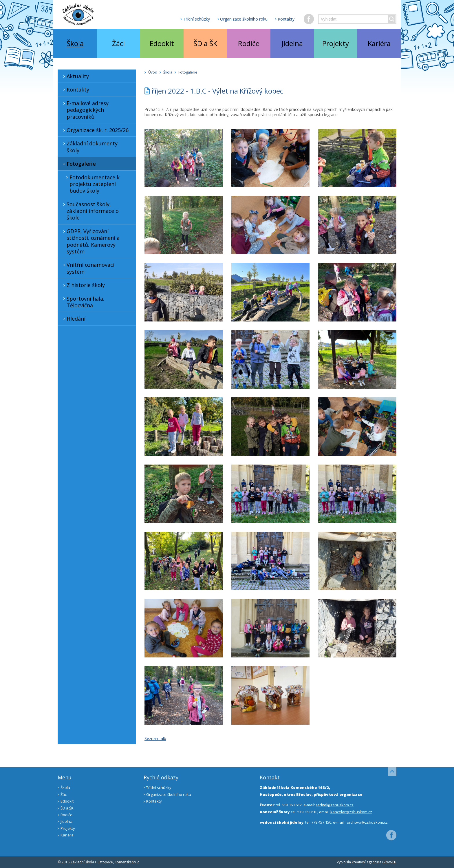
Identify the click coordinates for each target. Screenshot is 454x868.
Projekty (336, 43)
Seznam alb (155, 738)
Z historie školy (83, 285)
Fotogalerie (78, 164)
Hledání (73, 319)
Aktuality (75, 76)
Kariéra (379, 43)
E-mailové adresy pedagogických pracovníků (85, 110)
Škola (75, 43)
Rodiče (249, 43)
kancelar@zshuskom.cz (351, 812)
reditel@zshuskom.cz (335, 805)
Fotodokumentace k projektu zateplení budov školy (92, 184)
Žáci (118, 43)
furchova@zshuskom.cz (367, 822)
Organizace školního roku (244, 19)
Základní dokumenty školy (89, 147)
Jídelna (292, 43)
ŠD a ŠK (205, 43)
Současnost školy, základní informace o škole (90, 211)
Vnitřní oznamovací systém (88, 268)
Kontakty (286, 19)
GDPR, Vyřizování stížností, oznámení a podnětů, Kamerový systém (90, 241)
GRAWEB (389, 862)
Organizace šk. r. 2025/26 (95, 130)
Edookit (162, 43)
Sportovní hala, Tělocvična (83, 302)
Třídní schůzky (196, 19)
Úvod (153, 72)
